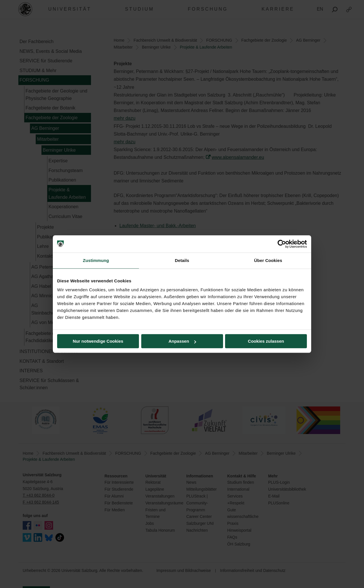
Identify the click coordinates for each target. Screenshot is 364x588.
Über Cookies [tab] (268, 260)
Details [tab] (182, 260)
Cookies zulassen (266, 341)
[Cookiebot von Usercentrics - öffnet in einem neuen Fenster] (282, 244)
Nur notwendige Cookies (98, 341)
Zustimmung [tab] (96, 260)
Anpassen (182, 341)
